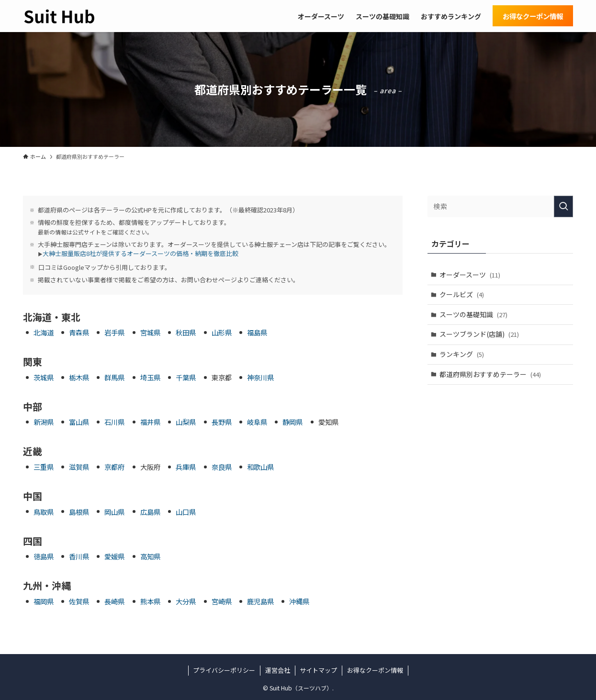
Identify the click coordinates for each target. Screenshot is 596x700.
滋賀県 (79, 467)
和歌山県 (260, 467)
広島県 (150, 512)
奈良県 (222, 467)
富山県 (79, 422)
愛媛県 (114, 556)
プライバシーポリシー (224, 670)
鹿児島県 (260, 601)
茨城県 (44, 377)
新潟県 (44, 422)
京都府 (114, 467)
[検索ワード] (500, 206)
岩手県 (114, 332)
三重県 (44, 467)
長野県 (222, 422)
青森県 (79, 332)
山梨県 (186, 422)
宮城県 (150, 332)
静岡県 (292, 422)
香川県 (79, 556)
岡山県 (114, 512)
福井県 (150, 422)
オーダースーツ (470, 275)
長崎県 (114, 601)
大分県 (186, 601)
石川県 (114, 422)
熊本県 (150, 601)
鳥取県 (44, 512)
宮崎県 (222, 601)
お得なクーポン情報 (375, 670)
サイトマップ (318, 670)
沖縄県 (299, 601)
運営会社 (278, 670)
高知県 (150, 556)
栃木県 (79, 377)
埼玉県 (150, 377)
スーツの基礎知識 (473, 314)
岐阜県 (257, 422)
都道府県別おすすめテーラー (490, 374)
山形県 (222, 332)
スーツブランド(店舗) (479, 334)
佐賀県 (79, 601)
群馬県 (114, 377)
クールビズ (462, 294)
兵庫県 (186, 467)
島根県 (79, 512)
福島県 (257, 332)
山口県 (186, 512)
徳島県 (44, 556)
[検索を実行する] (563, 206)
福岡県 (44, 601)
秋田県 (186, 332)
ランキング (462, 354)
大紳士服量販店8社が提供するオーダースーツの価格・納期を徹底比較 (141, 253)
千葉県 (186, 377)
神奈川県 (260, 377)
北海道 (44, 332)
